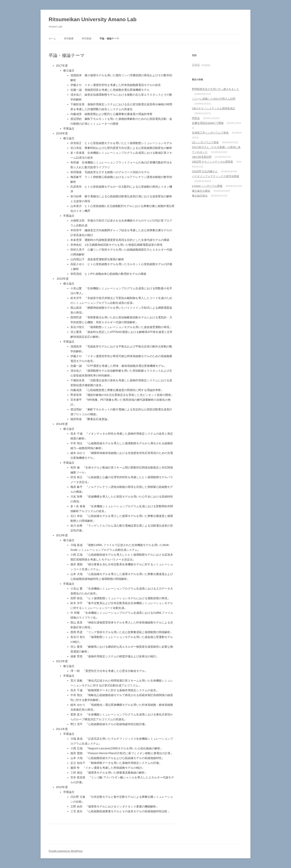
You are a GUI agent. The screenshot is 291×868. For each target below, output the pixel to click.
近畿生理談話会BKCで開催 (208, 123)
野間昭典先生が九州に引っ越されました (216, 89)
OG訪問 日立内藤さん (205, 171)
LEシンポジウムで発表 (205, 142)
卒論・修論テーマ (109, 39)
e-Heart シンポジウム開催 (207, 186)
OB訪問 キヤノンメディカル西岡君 (212, 162)
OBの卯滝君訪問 (202, 157)
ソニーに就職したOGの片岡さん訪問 (214, 99)
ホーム (52, 39)
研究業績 (87, 39)
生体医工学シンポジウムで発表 (210, 133)
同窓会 (196, 118)
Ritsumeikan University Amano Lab (93, 19)
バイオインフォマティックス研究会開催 (216, 176)
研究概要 (69, 39)
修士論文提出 (200, 196)
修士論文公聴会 (201, 191)
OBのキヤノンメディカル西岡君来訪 (214, 108)
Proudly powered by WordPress (66, 851)
